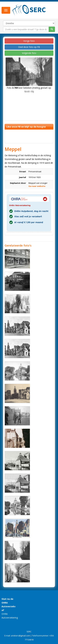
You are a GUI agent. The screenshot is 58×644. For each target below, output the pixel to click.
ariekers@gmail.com (20, 636)
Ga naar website (37, 186)
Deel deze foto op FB (29, 47)
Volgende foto (29, 53)
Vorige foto (29, 41)
